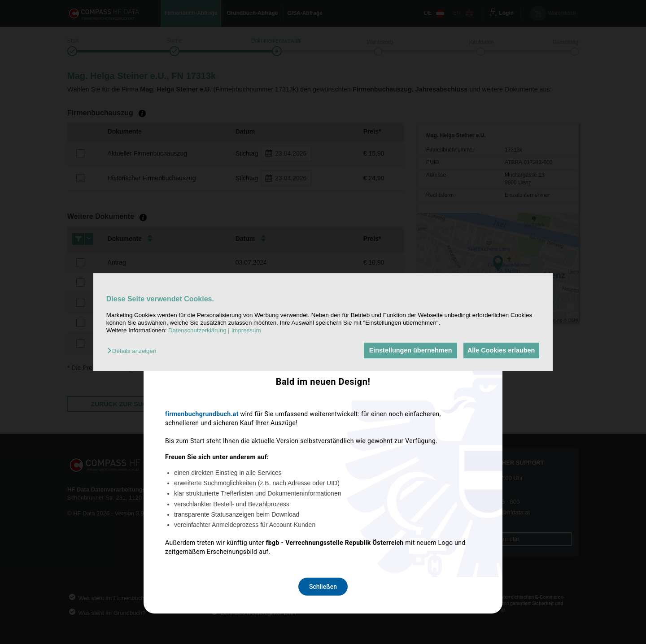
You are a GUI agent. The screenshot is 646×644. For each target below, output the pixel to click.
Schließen (323, 441)
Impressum (246, 331)
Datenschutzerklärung (197, 331)
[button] (134, 351)
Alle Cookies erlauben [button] (500, 351)
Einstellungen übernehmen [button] (407, 351)
